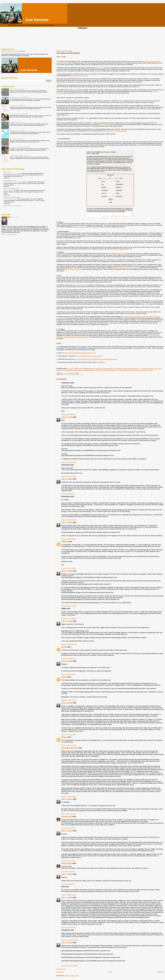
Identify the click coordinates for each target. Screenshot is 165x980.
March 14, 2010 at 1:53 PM (68, 494)
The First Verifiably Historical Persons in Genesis (132, 370)
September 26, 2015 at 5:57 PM (70, 940)
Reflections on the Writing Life (12, 206)
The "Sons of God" (9, 190)
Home (110, 972)
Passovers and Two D (123, 268)
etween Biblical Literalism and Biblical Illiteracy (100, 369)
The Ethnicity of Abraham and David (20, 155)
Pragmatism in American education (116, 131)
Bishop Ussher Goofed (85, 370)
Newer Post (60, 972)
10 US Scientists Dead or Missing (12, 173)
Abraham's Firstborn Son (17, 122)
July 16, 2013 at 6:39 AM (68, 828)
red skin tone (100, 68)
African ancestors (72, 375)
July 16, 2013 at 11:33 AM (68, 861)
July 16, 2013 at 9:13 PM (68, 884)
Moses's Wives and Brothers (18, 106)
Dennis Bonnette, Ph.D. (70, 748)
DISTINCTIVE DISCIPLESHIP (12, 197)
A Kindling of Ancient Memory (18, 130)
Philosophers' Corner (10, 180)
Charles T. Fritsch (121, 254)
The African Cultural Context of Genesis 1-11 (128, 369)
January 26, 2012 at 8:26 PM (69, 618)
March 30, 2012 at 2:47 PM (68, 700)
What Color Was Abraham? (17, 89)
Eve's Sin (150, 370)
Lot (145, 304)
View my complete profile (9, 235)
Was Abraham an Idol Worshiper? (19, 114)
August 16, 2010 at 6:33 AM (69, 568)
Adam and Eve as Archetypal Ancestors (104, 370)
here (67, 115)
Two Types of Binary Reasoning (12, 182)
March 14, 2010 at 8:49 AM (68, 476)
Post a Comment (61, 969)
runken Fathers (134, 268)
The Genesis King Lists (70, 370)
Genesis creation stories (80, 285)
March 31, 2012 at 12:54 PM (69, 745)
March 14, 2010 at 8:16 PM (68, 539)
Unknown (65, 542)
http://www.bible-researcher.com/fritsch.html (89, 356)
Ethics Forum (8, 172)
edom (75, 90)
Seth (81, 375)
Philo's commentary (80, 227)
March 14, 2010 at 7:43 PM (68, 520)
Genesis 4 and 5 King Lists (79, 76)
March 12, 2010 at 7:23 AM (68, 414)
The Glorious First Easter (10, 199)
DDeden (64, 647)
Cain (138, 145)
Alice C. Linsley (67, 417)
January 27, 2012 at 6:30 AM (69, 644)
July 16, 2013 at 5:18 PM (68, 871)
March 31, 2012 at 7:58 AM (68, 735)
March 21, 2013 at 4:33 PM (68, 796)
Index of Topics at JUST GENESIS (14, 51)
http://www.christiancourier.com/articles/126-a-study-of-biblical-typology (96, 359)
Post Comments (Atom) (72, 976)
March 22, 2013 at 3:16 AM (68, 814)
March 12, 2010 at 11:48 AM (69, 462)
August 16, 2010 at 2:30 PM (69, 606)
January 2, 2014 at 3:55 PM (69, 927)
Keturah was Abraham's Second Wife (20, 147)
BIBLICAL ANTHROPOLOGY (12, 189)
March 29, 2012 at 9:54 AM (68, 658)
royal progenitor (105, 124)
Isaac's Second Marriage (17, 139)
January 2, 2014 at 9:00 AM (69, 895)
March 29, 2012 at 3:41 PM (68, 674)
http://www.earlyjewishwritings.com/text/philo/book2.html (79, 353)
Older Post (160, 972)
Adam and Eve (64, 375)
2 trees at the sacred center (74, 269)
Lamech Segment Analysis (76, 369)
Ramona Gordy (67, 817)
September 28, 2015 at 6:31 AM (70, 966)
